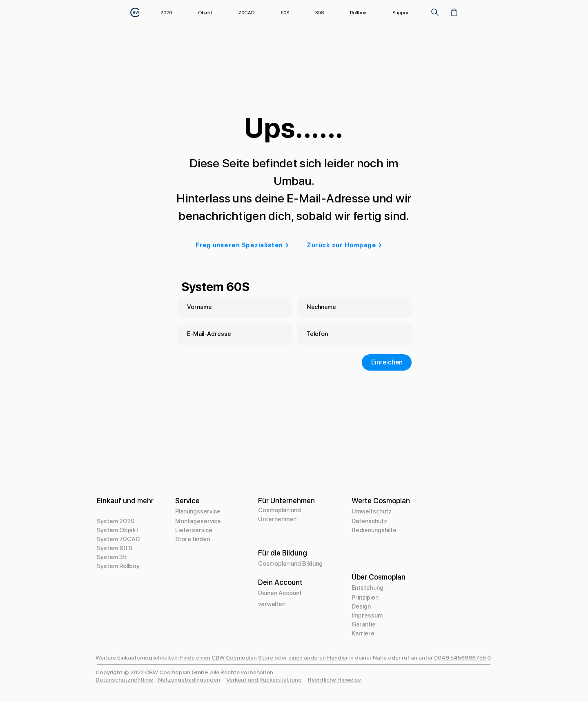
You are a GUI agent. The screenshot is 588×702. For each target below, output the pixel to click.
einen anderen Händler (318, 658)
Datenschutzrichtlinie (125, 680)
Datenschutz (369, 521)
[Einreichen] (387, 362)
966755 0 (478, 658)
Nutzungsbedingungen (189, 680)
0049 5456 (449, 658)
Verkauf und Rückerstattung (264, 680)
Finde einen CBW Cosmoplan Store (227, 658)
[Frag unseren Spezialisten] (243, 245)
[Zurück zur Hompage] (345, 245)
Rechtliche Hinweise (335, 680)
